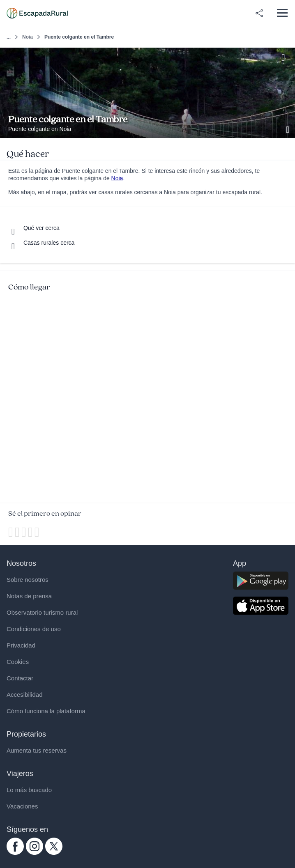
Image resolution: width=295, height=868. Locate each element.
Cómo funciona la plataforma (46, 711)
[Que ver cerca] (34, 228)
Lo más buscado (29, 790)
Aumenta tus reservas (37, 750)
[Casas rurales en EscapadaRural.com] (37, 13)
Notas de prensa (29, 596)
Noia (28, 37)
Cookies (18, 662)
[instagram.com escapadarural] (35, 853)
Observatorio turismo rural (42, 612)
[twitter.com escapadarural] (54, 853)
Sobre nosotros (28, 580)
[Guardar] (286, 56)
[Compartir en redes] (259, 13)
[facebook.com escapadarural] (15, 853)
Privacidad (21, 645)
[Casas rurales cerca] (41, 243)
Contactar (20, 678)
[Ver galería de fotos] (288, 129)
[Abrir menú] (282, 13)
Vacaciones (22, 806)
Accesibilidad (25, 695)
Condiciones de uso (34, 629)
